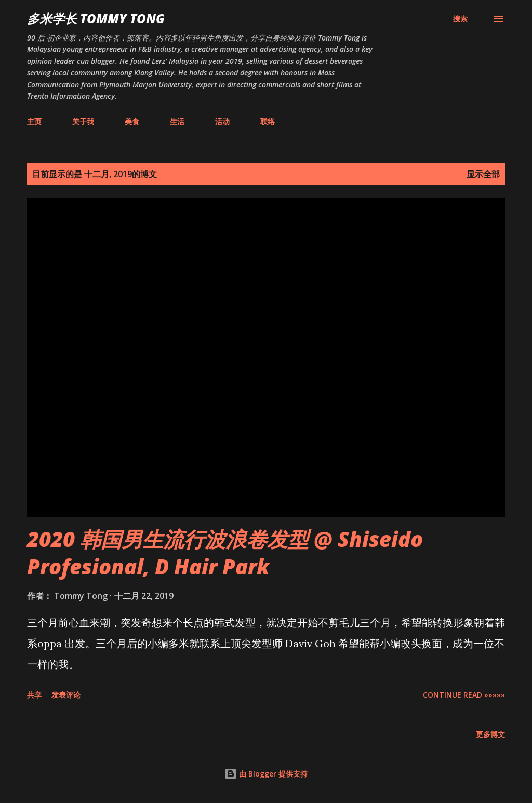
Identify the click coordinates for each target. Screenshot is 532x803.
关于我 (83, 121)
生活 (177, 121)
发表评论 (66, 695)
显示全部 (483, 174)
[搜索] (460, 19)
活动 (222, 121)
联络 (268, 121)
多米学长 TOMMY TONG (96, 18)
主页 (34, 121)
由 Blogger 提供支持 (266, 774)
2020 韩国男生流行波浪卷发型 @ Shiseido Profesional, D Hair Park (225, 553)
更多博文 (490, 734)
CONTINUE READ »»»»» (464, 695)
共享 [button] (34, 695)
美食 (132, 121)
